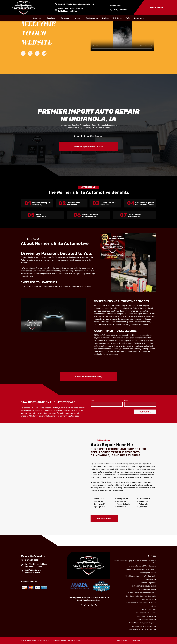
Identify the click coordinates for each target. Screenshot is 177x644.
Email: (127, 401)
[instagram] (85, 606)
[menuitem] (38, 18)
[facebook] (81, 606)
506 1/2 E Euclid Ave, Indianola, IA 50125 (76, 4)
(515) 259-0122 (120, 10)
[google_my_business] (96, 606)
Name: (93, 401)
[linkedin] (88, 606)
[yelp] (92, 606)
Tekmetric (79, 640)
